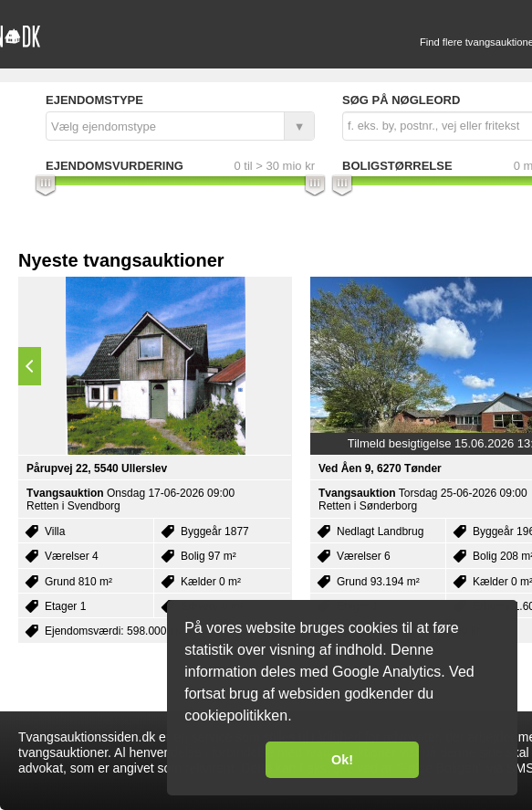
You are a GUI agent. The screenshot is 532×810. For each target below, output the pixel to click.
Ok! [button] (342, 760)
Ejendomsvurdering (115, 166)
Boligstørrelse (397, 166)
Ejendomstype (94, 100)
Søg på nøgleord (401, 100)
